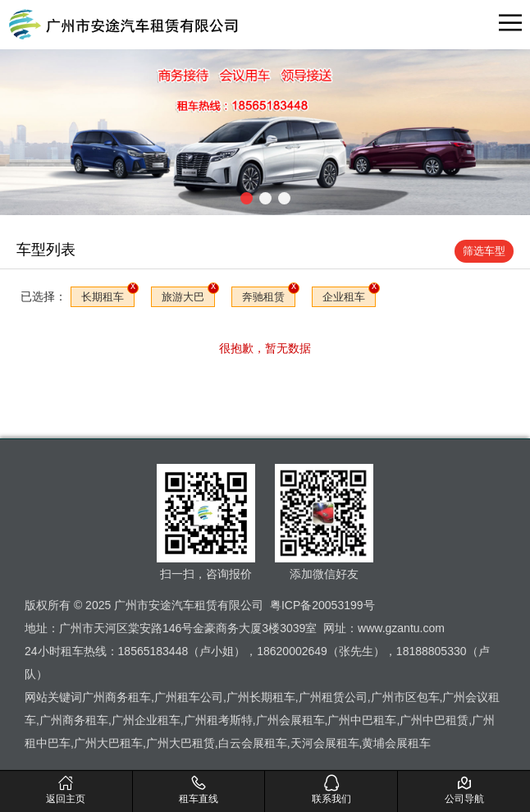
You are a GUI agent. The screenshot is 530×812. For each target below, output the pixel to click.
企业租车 (344, 297)
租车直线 (199, 789)
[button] (247, 198)
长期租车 (103, 297)
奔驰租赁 (263, 297)
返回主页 (66, 789)
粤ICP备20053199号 (322, 605)
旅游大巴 (183, 297)
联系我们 (332, 789)
